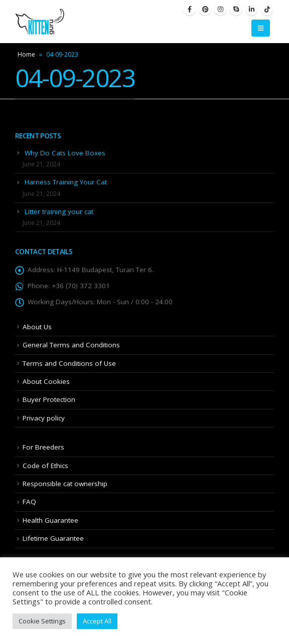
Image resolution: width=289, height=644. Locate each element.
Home (26, 54)
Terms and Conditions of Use (69, 363)
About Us (37, 327)
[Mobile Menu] (261, 28)
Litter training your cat (59, 211)
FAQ (29, 502)
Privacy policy (44, 418)
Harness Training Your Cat (66, 182)
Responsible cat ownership (65, 484)
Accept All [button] (97, 621)
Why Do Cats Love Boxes (65, 153)
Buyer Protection (49, 399)
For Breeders (43, 447)
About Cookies (46, 381)
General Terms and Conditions (71, 345)
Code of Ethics (45, 466)
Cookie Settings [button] (42, 621)
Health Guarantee (50, 520)
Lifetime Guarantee (53, 538)
